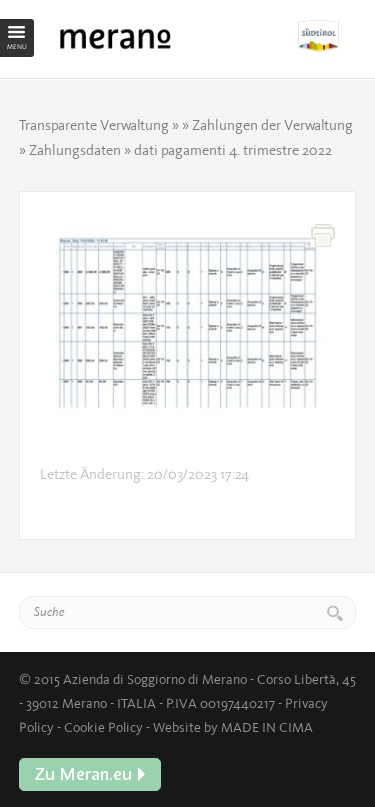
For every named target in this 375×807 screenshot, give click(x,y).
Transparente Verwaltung (94, 125)
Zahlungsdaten (75, 150)
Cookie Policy (103, 727)
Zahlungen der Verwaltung (272, 125)
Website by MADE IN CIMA (233, 727)
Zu (327, 36)
